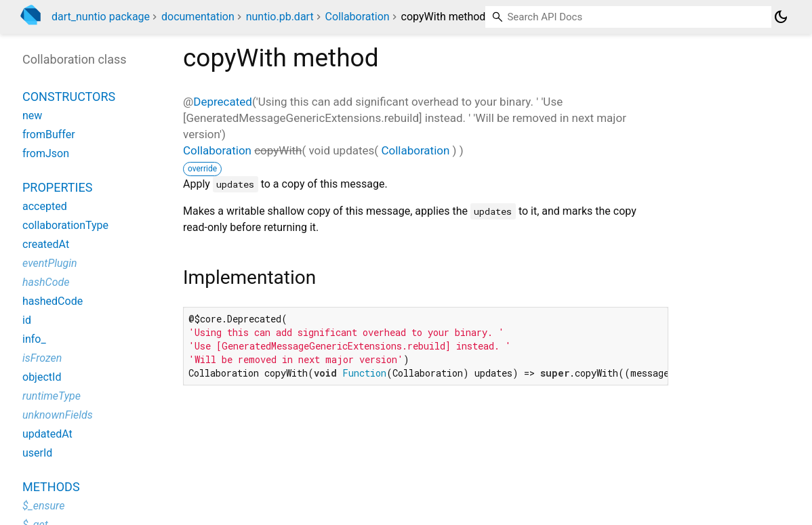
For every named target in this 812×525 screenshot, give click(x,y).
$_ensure (43, 506)
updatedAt (47, 434)
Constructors (69, 97)
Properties (57, 187)
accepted (45, 206)
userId (37, 453)
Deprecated (223, 102)
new (32, 115)
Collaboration (358, 17)
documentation (198, 17)
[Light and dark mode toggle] (781, 17)
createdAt (46, 244)
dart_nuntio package (101, 17)
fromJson (46, 153)
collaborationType (65, 225)
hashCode (46, 282)
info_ (34, 339)
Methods (51, 487)
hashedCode (53, 301)
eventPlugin (50, 263)
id (27, 320)
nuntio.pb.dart (280, 17)
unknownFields (58, 415)
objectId (42, 377)
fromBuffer (49, 134)
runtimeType (52, 396)
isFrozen (42, 358)
